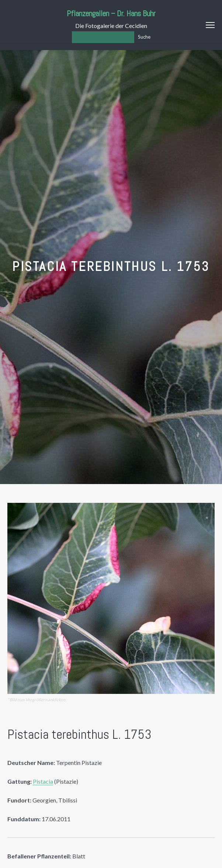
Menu (210, 25)
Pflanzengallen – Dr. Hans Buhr (111, 13)
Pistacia (43, 781)
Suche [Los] (144, 37)
